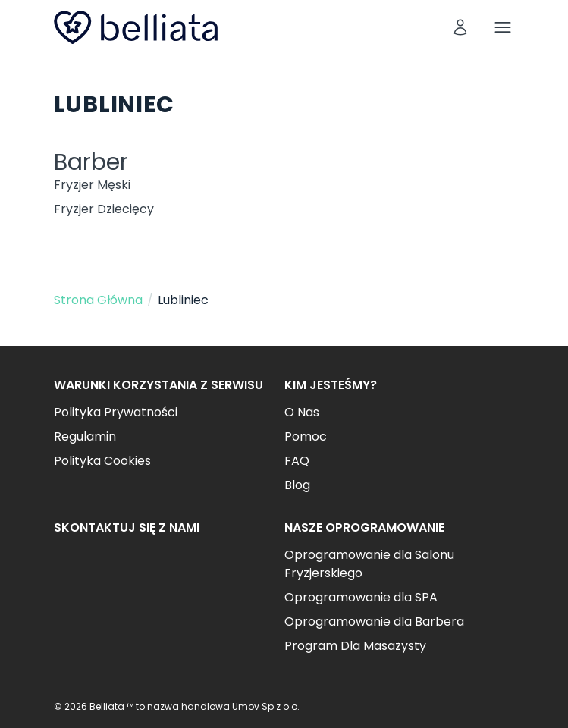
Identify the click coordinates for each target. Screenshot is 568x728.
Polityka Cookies (102, 461)
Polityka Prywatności (116, 412)
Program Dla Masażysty (355, 646)
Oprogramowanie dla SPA (361, 597)
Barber (91, 162)
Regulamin (85, 436)
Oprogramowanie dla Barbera (374, 621)
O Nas (302, 412)
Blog (297, 485)
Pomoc (306, 436)
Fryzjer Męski (92, 185)
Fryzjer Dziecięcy (104, 209)
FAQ (297, 461)
